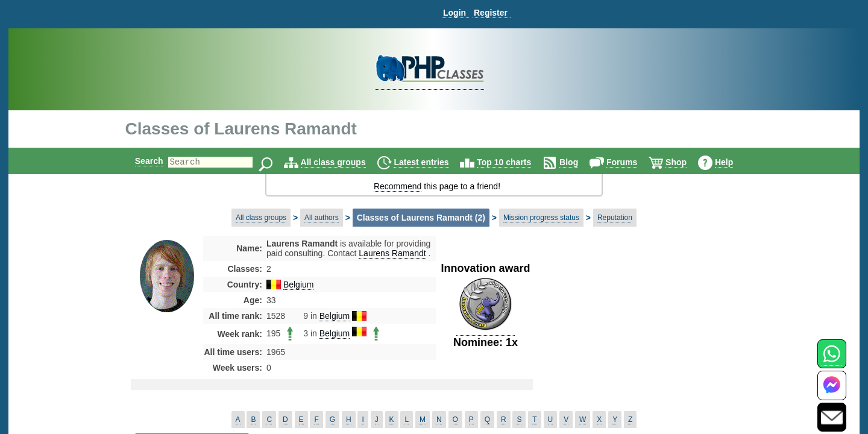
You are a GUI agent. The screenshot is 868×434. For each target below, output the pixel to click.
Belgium (299, 285)
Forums (632, 162)
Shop (686, 162)
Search (139, 161)
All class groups (344, 162)
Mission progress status (541, 218)
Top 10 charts (514, 162)
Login (454, 13)
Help (734, 162)
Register (491, 13)
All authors (322, 218)
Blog (579, 162)
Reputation (615, 218)
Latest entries (431, 162)
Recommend (398, 186)
